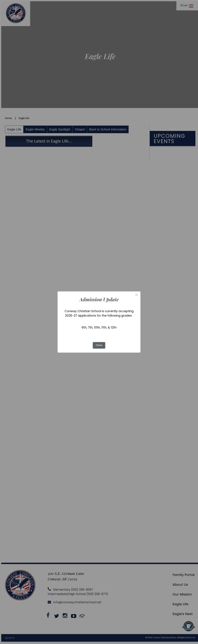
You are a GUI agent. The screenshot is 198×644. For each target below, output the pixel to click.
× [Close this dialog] (137, 295)
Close (99, 345)
